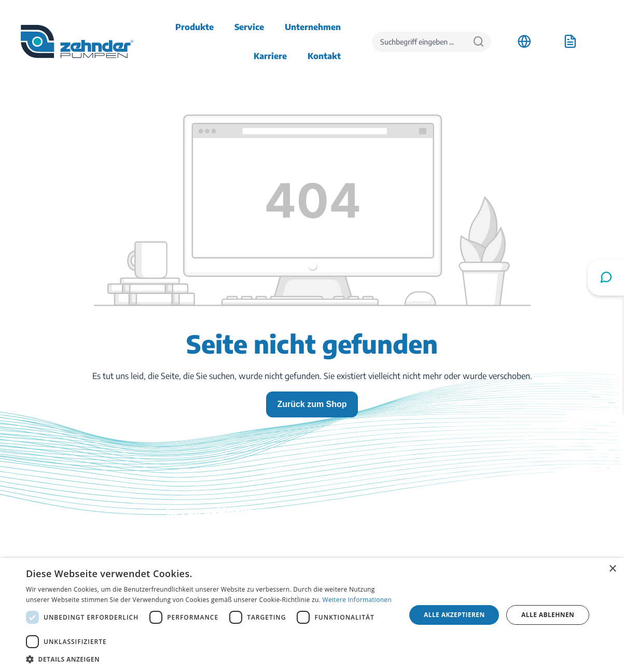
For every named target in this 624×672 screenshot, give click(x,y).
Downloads (343, 536)
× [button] (612, 569)
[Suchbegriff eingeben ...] (419, 42)
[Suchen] (479, 42)
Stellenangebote (508, 551)
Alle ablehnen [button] (548, 615)
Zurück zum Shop (312, 404)
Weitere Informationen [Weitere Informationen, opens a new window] (357, 600)
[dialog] (312, 615)
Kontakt (337, 551)
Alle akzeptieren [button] (454, 615)
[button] (210, 659)
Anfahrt (493, 536)
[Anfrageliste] (570, 41)
